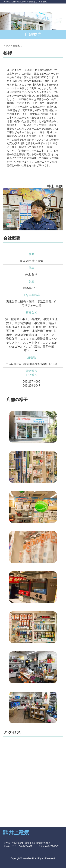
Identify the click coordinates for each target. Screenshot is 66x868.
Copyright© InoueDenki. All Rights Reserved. (33, 858)
